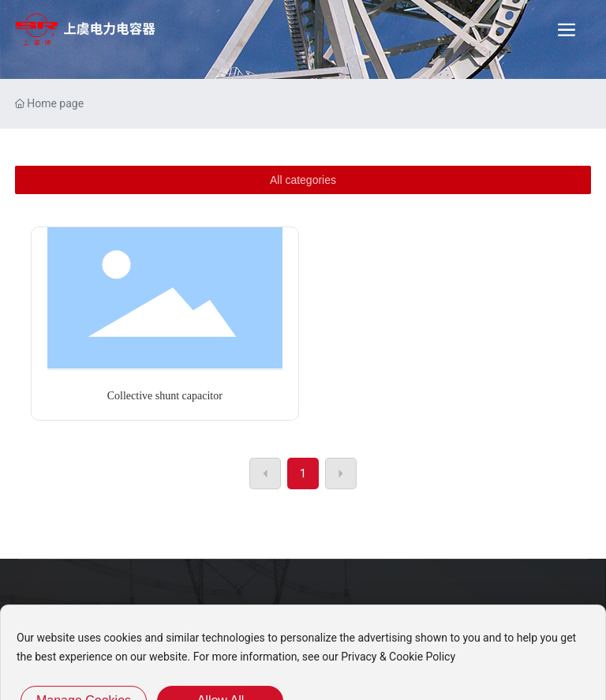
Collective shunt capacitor (165, 396)
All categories (303, 180)
